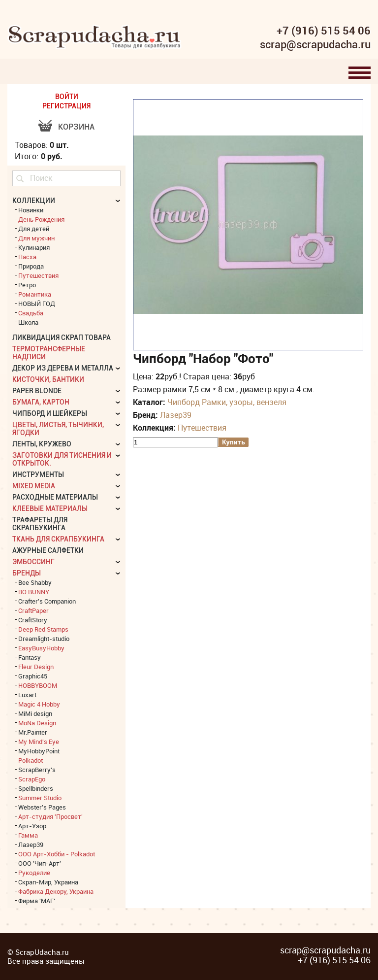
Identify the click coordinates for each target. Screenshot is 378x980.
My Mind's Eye (39, 742)
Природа (31, 266)
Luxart (27, 695)
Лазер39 (176, 415)
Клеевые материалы (50, 508)
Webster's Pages (42, 807)
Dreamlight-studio (44, 639)
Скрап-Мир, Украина (48, 882)
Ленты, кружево (42, 444)
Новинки (31, 210)
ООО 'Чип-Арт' (40, 863)
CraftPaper (33, 610)
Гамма (28, 835)
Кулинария (34, 247)
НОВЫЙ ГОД (37, 304)
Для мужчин (36, 238)
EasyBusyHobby (41, 648)
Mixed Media (34, 486)
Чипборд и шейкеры (50, 413)
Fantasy (30, 657)
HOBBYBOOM (38, 685)
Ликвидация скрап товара (62, 338)
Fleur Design (36, 667)
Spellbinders (36, 788)
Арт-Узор (32, 826)
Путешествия (202, 428)
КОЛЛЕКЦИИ (34, 201)
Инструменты (38, 474)
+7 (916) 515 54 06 (324, 31)
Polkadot (31, 760)
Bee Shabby (35, 582)
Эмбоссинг (33, 562)
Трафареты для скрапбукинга (40, 524)
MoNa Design (37, 723)
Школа (28, 322)
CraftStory (33, 620)
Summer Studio (40, 798)
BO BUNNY (34, 592)
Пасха (27, 257)
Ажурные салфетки (48, 550)
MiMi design (35, 713)
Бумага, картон (41, 402)
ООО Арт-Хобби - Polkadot (57, 854)
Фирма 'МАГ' (37, 901)
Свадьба (31, 313)
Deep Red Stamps (43, 629)
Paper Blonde (37, 391)
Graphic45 (33, 676)
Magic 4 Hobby (39, 704)
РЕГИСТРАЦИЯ (66, 106)
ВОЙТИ (67, 97)
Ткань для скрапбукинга (58, 539)
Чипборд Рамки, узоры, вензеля (227, 402)
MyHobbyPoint (39, 751)
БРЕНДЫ (27, 573)
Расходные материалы (55, 497)
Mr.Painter (33, 732)
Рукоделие (34, 873)
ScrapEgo (32, 779)
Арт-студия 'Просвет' (50, 816)
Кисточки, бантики (48, 379)
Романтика (35, 294)
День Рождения (41, 219)
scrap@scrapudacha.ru (315, 45)
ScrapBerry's (37, 770)
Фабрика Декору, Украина (56, 891)
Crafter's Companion (47, 601)
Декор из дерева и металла (63, 368)
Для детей (34, 229)
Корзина (76, 127)
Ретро (27, 285)
